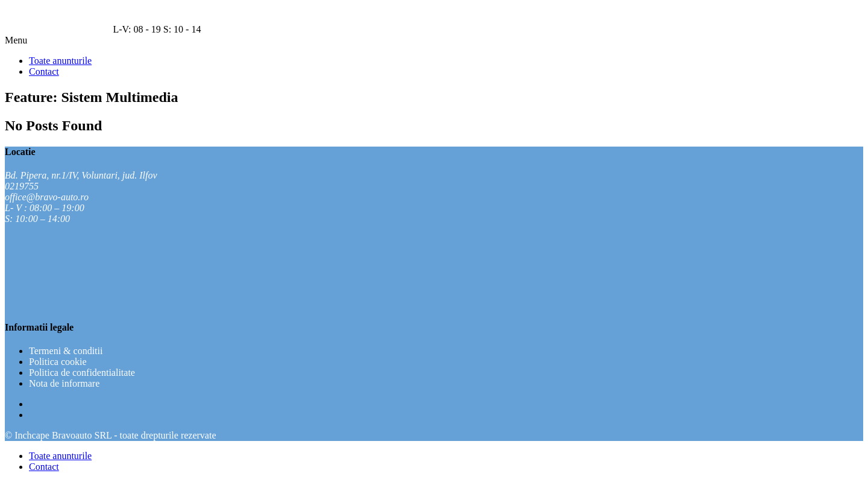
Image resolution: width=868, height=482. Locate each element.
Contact (44, 467)
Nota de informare (64, 383)
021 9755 (23, 29)
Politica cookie (58, 362)
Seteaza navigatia (77, 29)
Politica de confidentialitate (82, 373)
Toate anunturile (60, 456)
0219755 (22, 186)
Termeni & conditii (66, 351)
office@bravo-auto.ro (47, 197)
